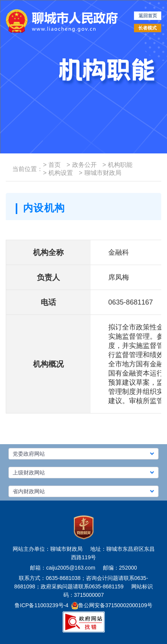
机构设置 (58, 173)
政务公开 (81, 165)
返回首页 (148, 16)
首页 (52, 165)
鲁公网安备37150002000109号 (112, 605)
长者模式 (147, 28)
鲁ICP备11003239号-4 (41, 605)
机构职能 (117, 165)
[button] (84, 454)
